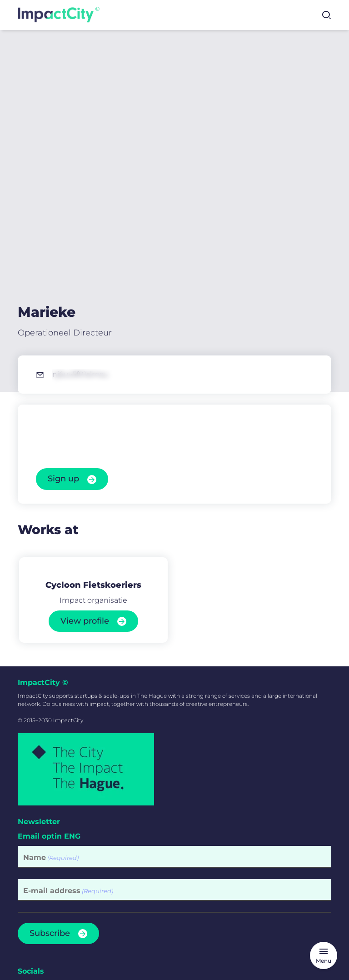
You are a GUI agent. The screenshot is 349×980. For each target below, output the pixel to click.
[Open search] (326, 15)
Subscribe (50, 783)
